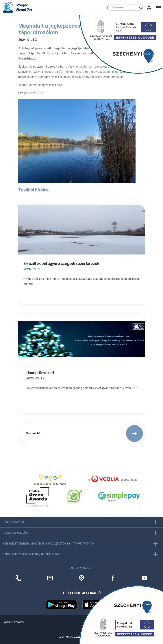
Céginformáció (13, 522)
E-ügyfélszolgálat (16, 533)
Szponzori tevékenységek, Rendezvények (32, 554)
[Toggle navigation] (158, 8)
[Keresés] (126, 8)
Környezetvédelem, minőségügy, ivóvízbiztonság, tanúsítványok (49, 544)
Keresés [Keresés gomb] (142, 7)
